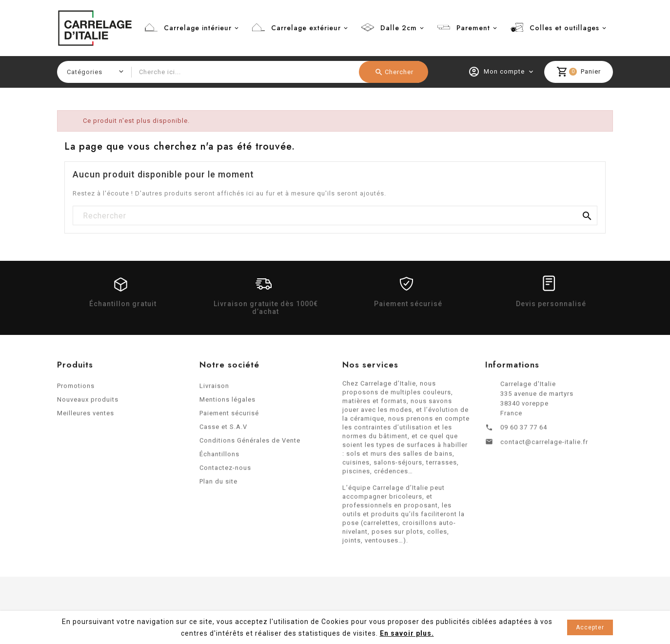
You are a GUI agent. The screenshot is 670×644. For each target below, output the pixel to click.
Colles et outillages (564, 28)
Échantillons (219, 457)
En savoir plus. (407, 633)
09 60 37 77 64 (524, 430)
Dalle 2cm (399, 28)
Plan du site (218, 484)
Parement (473, 28)
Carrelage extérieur (306, 28)
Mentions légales (227, 402)
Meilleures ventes (86, 416)
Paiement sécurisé (229, 416)
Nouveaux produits (88, 402)
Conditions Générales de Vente (250, 443)
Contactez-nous (225, 471)
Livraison (214, 389)
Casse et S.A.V (223, 430)
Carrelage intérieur (198, 28)
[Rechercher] (335, 216)
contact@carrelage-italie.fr (544, 445)
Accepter (590, 627)
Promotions (76, 389)
